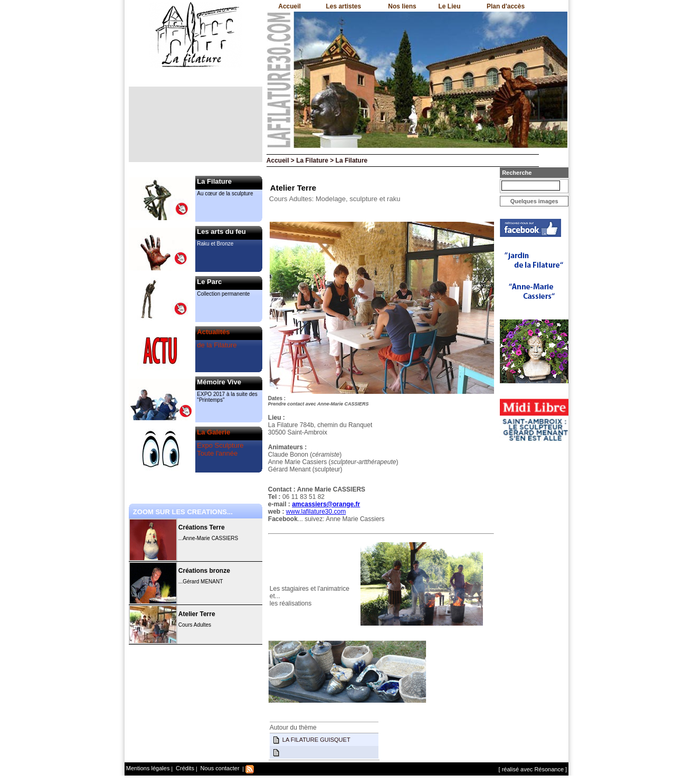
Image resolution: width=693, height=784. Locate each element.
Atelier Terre (197, 614)
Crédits (184, 768)
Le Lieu (449, 6)
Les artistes (343, 6)
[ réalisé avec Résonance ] (533, 769)
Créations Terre (202, 527)
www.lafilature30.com (316, 512)
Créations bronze (204, 571)
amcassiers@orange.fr (326, 504)
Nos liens (402, 6)
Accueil (289, 6)
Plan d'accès (506, 6)
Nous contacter (219, 768)
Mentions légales (148, 768)
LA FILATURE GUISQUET (316, 740)
